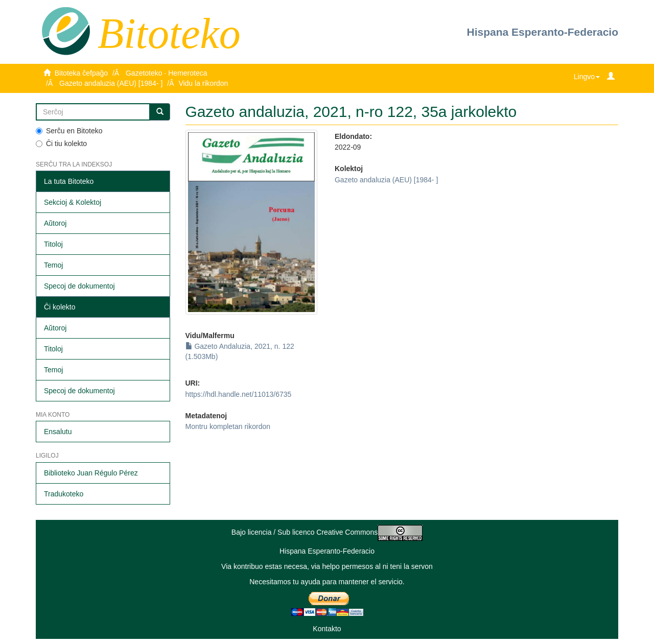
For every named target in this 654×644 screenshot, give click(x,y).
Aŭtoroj (55, 223)
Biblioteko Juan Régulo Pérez (91, 473)
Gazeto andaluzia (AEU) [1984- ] (111, 83)
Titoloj (53, 244)
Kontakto (327, 629)
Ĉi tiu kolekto (61, 144)
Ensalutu (58, 432)
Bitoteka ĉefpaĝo (81, 73)
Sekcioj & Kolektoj (73, 202)
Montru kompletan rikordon (228, 426)
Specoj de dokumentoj (79, 286)
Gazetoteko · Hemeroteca (167, 73)
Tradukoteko (64, 494)
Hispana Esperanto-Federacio (543, 32)
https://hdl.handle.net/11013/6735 (239, 394)
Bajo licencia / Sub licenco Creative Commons (327, 532)
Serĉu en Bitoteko (69, 131)
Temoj (53, 265)
